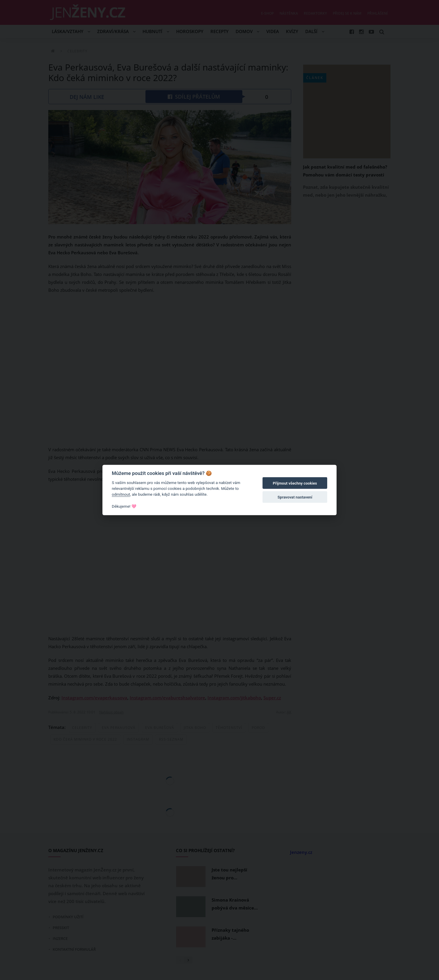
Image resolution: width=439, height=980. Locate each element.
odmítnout (121, 494)
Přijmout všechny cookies (295, 483)
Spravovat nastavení (295, 497)
